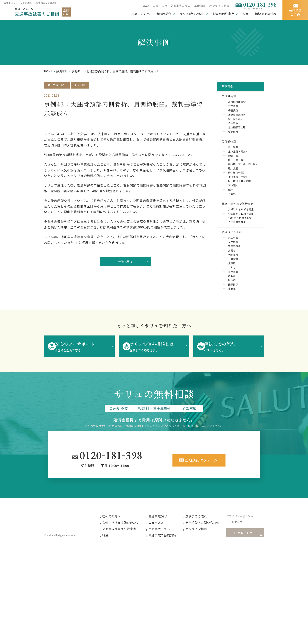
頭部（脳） (234, 166)
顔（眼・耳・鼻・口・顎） (241, 178)
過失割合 (233, 268)
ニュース (158, 6)
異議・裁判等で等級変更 (242, 224)
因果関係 (233, 314)
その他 (231, 212)
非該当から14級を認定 (241, 231)
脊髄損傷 (233, 116)
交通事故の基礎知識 (166, 567)
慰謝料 (231, 309)
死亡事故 (233, 111)
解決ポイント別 (235, 256)
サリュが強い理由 (192, 14)
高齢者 (231, 277)
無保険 (231, 291)
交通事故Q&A (162, 547)
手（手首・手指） (238, 194)
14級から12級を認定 (240, 240)
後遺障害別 (232, 99)
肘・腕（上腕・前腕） (241, 199)
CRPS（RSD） (236, 125)
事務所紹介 (163, 14)
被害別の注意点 (223, 14)
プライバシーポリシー (244, 547)
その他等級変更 (237, 245)
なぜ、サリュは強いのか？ (125, 553)
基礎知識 (200, 6)
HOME (48, 71)
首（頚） (233, 203)
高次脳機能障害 (237, 107)
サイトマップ (239, 554)
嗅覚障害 (233, 139)
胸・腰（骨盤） (237, 189)
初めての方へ (115, 547)
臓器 (230, 208)
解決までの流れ (266, 14)
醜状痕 (231, 305)
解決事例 (62, 71)
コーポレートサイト (246, 564)
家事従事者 (234, 272)
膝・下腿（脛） (58, 85)
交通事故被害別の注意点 (123, 560)
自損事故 (233, 130)
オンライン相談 (219, 6)
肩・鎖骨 (233, 157)
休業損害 (233, 282)
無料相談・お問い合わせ (207, 553)
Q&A (146, 6)
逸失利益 (233, 263)
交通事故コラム (180, 6)
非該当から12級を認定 (241, 235)
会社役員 (233, 286)
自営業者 (233, 300)
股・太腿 (84, 85)
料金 (246, 14)
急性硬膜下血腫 (237, 134)
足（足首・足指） (238, 162)
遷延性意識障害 (237, 120)
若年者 (231, 295)
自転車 (231, 318)
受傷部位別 (232, 150)
